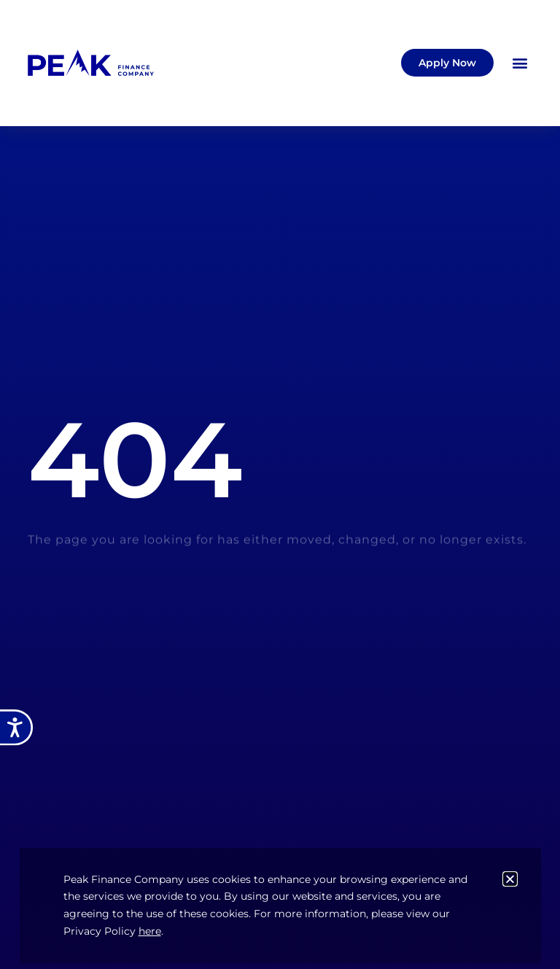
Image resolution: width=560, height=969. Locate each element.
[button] (520, 63)
